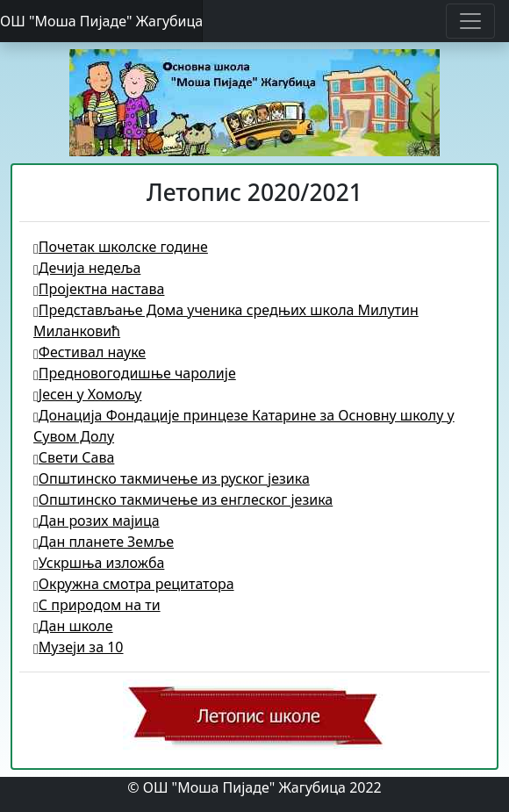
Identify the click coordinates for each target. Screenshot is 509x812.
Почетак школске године (121, 247)
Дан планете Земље (104, 542)
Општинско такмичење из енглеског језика (183, 499)
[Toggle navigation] (470, 21)
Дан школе (73, 626)
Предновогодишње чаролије (135, 373)
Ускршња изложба (99, 563)
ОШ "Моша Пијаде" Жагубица (101, 21)
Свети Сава (74, 457)
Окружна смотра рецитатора (134, 584)
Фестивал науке (90, 352)
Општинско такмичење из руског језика (172, 478)
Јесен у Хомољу (87, 394)
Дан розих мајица (97, 521)
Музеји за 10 (79, 647)
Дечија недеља (87, 268)
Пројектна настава (99, 289)
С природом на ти (97, 605)
